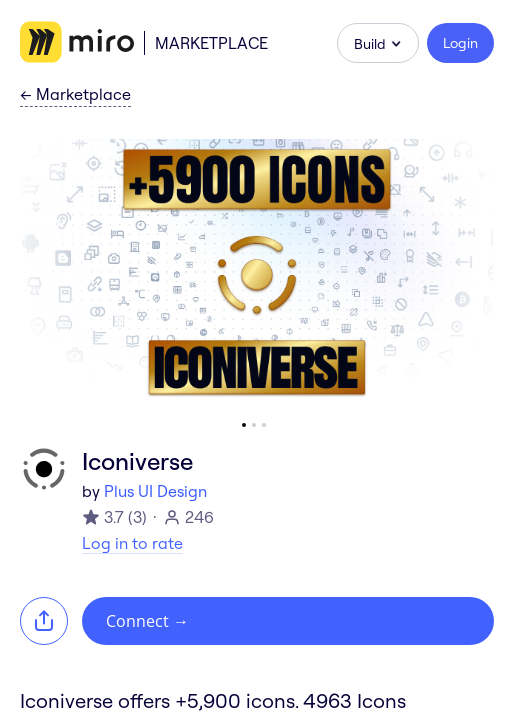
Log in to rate (132, 543)
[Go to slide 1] (244, 425)
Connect (147, 621)
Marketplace (211, 43)
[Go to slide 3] (264, 425)
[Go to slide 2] (254, 425)
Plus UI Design (155, 491)
